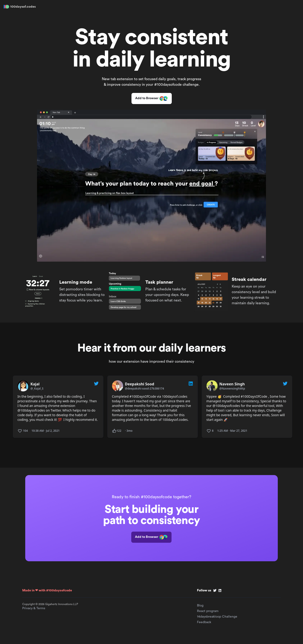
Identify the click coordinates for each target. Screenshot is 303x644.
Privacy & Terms (34, 608)
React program (208, 611)
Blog (200, 606)
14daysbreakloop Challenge (217, 617)
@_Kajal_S (37, 389)
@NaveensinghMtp (232, 389)
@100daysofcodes (31, 410)
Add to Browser (152, 98)
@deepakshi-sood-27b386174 (145, 389)
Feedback (204, 622)
